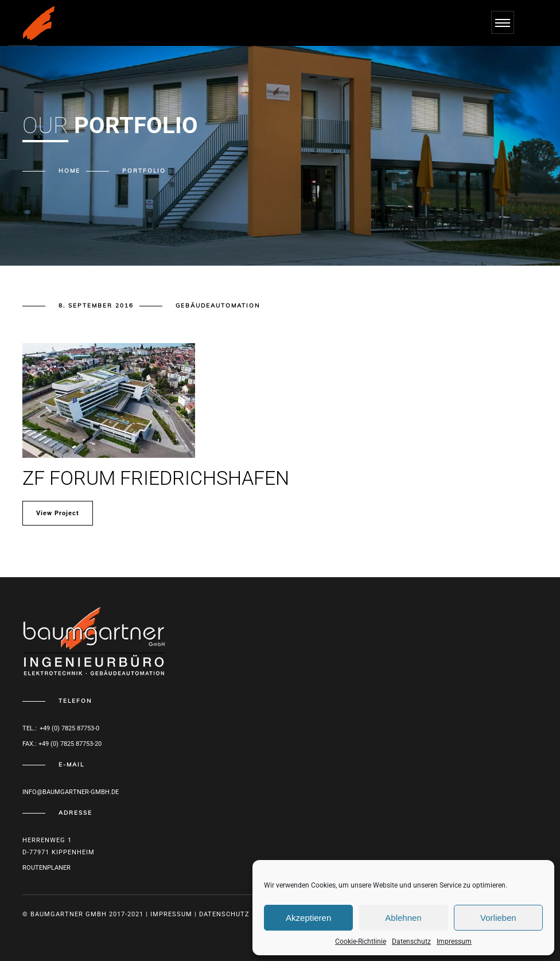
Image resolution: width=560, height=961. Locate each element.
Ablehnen (403, 918)
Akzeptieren (308, 918)
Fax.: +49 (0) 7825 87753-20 (62, 744)
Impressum (454, 941)
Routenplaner (46, 868)
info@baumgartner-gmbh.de (71, 792)
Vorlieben (498, 918)
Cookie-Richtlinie (361, 941)
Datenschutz (411, 941)
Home (69, 171)
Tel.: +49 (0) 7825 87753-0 (61, 728)
